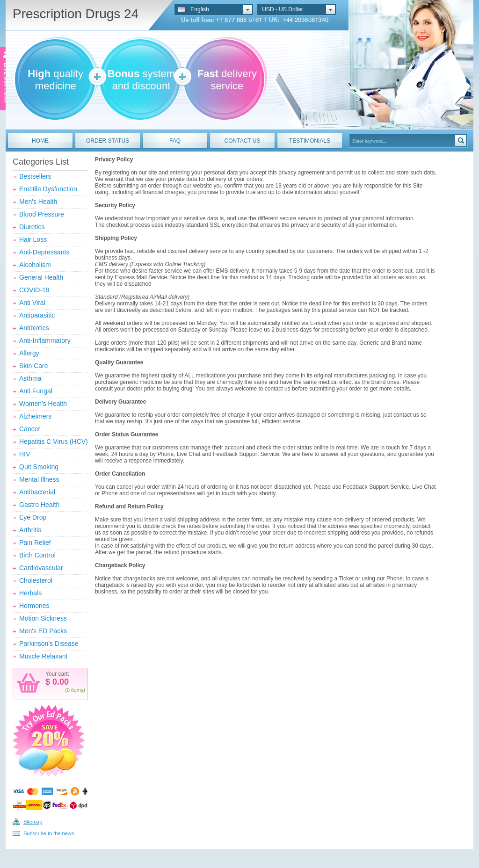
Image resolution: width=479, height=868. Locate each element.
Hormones (34, 606)
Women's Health (43, 404)
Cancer (30, 429)
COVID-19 (34, 290)
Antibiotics (34, 328)
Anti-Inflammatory (45, 340)
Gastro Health (39, 505)
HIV (25, 454)
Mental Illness (39, 479)
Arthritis (30, 530)
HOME (40, 141)
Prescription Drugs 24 (76, 14)
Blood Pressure (42, 214)
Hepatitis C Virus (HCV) (54, 441)
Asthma (30, 378)
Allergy (29, 353)
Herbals (30, 593)
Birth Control (37, 555)
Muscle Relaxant (44, 656)
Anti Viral (32, 303)
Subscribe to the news (49, 833)
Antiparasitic (37, 315)
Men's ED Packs (43, 631)
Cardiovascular (41, 568)
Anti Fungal (36, 391)
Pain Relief (35, 542)
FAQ (175, 141)
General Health (41, 277)
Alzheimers (35, 416)
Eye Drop (33, 517)
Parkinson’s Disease (49, 644)
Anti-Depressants (44, 252)
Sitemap (33, 822)
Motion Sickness (43, 618)
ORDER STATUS (108, 141)
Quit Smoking (39, 467)
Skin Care (33, 366)
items (77, 690)
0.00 (59, 682)
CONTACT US (243, 141)
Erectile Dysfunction (48, 189)
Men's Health (38, 202)
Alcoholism (35, 265)
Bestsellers (35, 176)
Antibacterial (37, 492)
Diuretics (32, 227)
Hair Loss (33, 239)
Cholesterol (36, 580)
